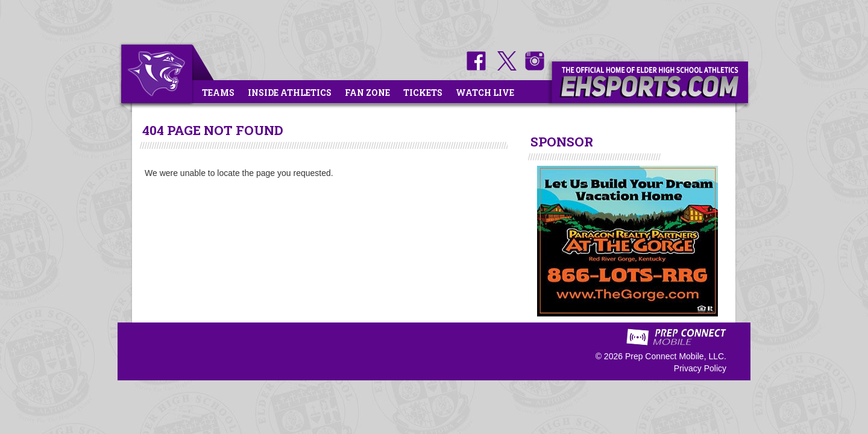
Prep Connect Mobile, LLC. (676, 356)
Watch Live (485, 93)
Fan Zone (367, 93)
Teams (218, 93)
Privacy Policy (700, 368)
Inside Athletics (290, 93)
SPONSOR (562, 142)
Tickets (423, 93)
